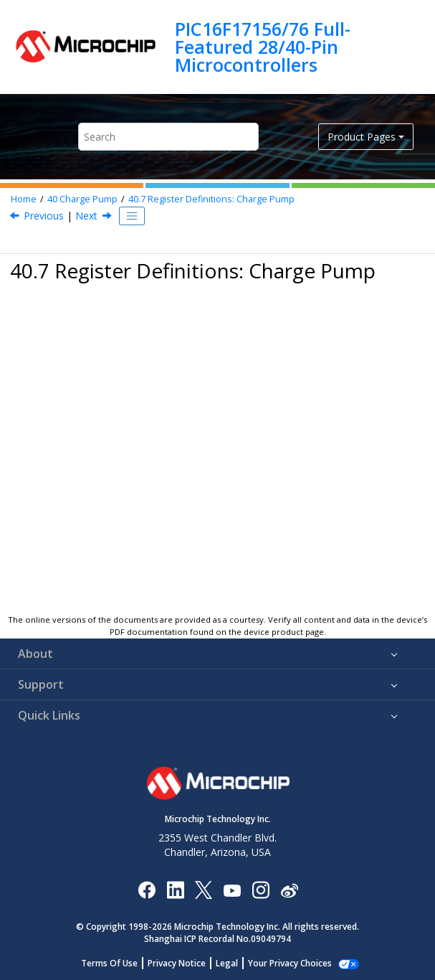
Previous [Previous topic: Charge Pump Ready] (44, 216)
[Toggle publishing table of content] (132, 216)
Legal (235, 963)
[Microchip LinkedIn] (175, 889)
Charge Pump (82, 199)
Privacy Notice (185, 963)
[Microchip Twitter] (204, 889)
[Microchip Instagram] (260, 889)
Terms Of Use (117, 963)
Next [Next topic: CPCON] (86, 216)
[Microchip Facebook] (147, 889)
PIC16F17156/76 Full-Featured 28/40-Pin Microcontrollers (263, 47)
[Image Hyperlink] (232, 890)
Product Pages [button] (362, 137)
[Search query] (168, 137)
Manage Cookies (290, 963)
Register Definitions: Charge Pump (211, 199)
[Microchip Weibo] (289, 890)
